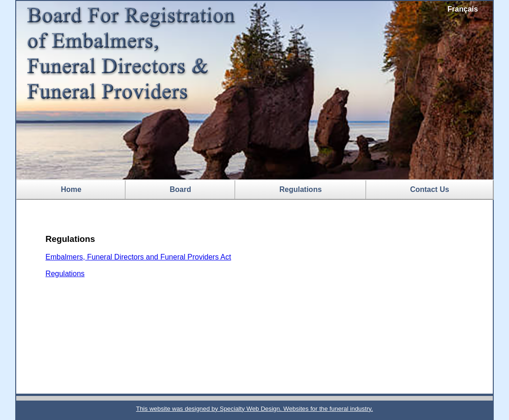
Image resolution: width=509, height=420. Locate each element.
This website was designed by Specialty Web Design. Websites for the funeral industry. (254, 409)
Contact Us (429, 189)
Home (71, 189)
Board (180, 189)
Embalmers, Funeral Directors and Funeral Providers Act (138, 257)
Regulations (301, 189)
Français (463, 9)
